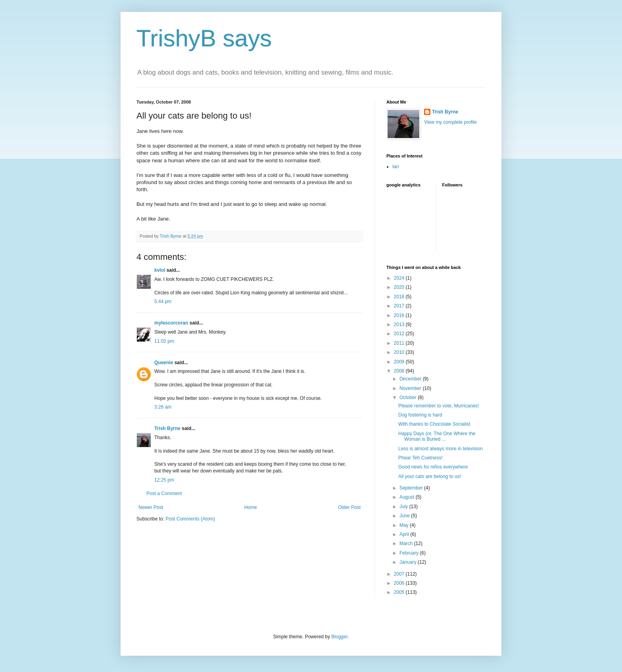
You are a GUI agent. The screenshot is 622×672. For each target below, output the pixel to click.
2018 (400, 297)
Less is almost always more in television (441, 449)
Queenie (164, 363)
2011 (400, 343)
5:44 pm (163, 301)
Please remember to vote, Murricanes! (439, 406)
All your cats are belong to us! (430, 476)
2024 (400, 278)
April (405, 534)
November (411, 388)
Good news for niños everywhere (433, 467)
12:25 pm (164, 480)
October (409, 397)
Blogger (339, 637)
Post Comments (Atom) (190, 519)
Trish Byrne (167, 428)
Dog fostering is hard (420, 415)
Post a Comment (164, 493)
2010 (400, 352)
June (405, 516)
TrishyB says (204, 38)
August (408, 497)
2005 (400, 592)
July (404, 507)
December (411, 379)
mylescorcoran (171, 323)
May (405, 525)
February (410, 553)
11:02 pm (164, 341)
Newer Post (151, 507)
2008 (400, 371)
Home (251, 507)
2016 (400, 315)
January (409, 562)
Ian (396, 167)
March (407, 543)
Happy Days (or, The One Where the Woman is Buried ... (437, 436)
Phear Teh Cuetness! (420, 458)
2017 (400, 306)
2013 (400, 324)
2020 (400, 287)
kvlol (160, 270)
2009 (400, 362)
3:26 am (163, 407)
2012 (400, 334)
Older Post (349, 507)
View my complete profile (450, 122)
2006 (400, 583)
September (412, 488)
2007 (400, 574)
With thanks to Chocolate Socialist (434, 424)
